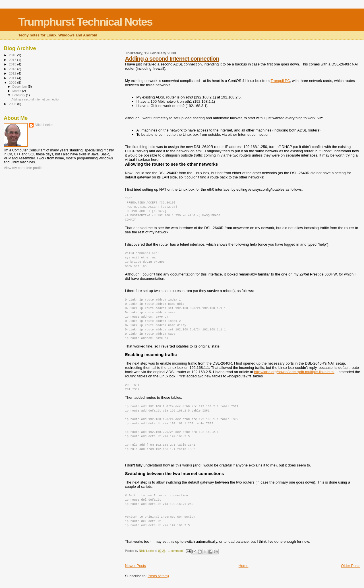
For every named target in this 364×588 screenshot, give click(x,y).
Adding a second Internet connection (172, 58)
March (17, 91)
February (19, 95)
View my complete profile (23, 168)
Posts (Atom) (158, 576)
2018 (13, 55)
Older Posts (351, 566)
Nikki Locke (44, 125)
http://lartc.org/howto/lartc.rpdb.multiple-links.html (294, 372)
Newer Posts (135, 566)
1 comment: (176, 551)
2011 (13, 78)
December (20, 87)
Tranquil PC (280, 81)
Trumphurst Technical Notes (85, 22)
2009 (13, 82)
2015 (13, 64)
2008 (13, 104)
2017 (13, 60)
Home (244, 566)
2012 (13, 73)
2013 (13, 69)
